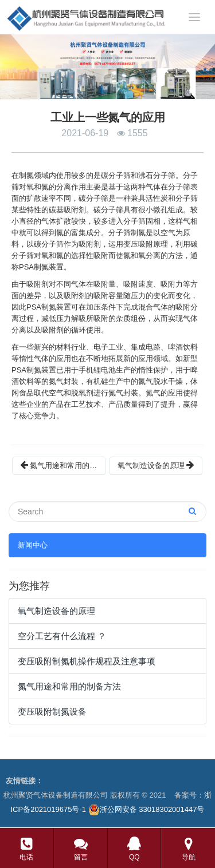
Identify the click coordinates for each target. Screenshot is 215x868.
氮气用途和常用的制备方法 (63, 465)
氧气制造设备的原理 (156, 465)
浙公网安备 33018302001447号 (146, 810)
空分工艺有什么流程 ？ (62, 636)
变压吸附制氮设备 (52, 712)
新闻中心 (33, 545)
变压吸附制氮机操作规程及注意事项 (87, 661)
